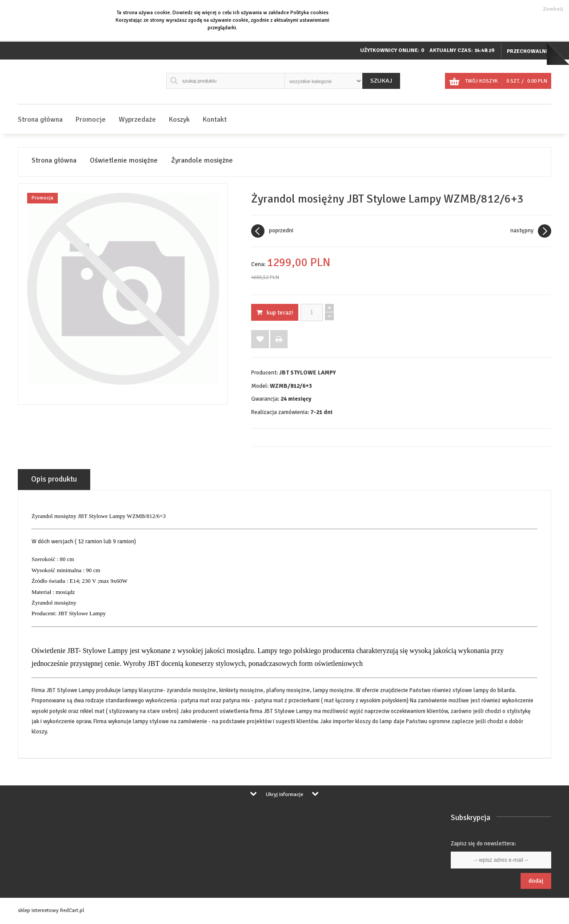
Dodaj (536, 881)
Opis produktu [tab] (54, 479)
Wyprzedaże (137, 119)
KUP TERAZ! (275, 313)
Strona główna (40, 119)
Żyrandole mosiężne (202, 161)
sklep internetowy (38, 910)
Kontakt (215, 119)
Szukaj (381, 81)
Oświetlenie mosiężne (124, 161)
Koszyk (179, 119)
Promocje (91, 119)
